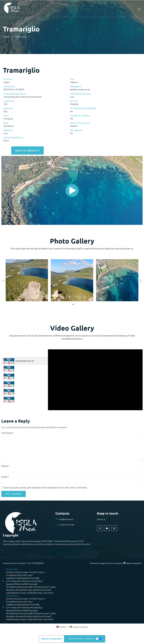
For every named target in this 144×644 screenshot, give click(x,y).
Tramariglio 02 (25, 368)
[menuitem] (61, 627)
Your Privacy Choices (81, 639)
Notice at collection (52, 639)
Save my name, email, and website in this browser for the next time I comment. (46, 488)
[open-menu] (139, 9)
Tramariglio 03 (25, 376)
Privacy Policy (12, 570)
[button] (3, 280)
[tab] (25, 361)
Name (5, 466)
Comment (8, 433)
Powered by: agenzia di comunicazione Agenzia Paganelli (115, 563)
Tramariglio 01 (25, 361)
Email (5, 477)
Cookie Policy (12, 596)
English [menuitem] (63, 627)
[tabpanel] (95, 380)
